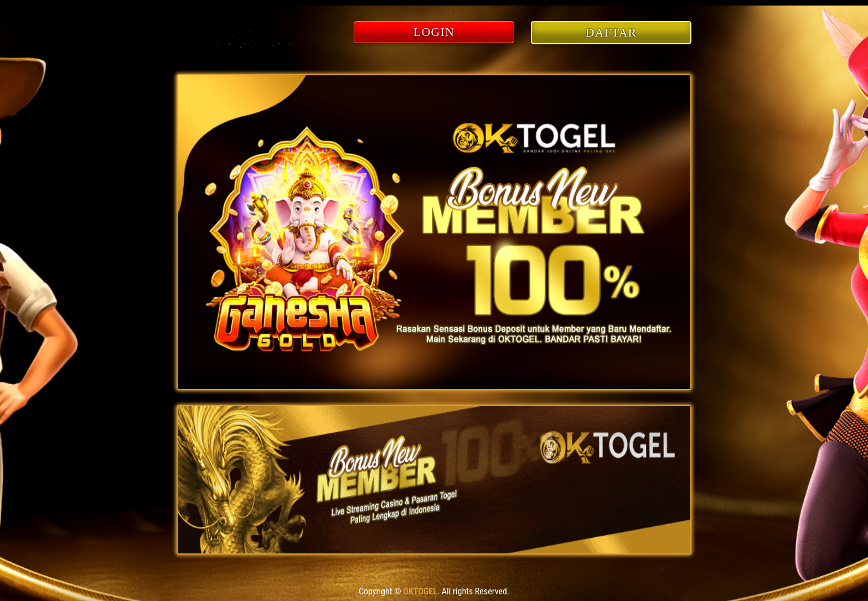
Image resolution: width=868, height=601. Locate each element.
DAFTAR (611, 32)
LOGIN (434, 32)
